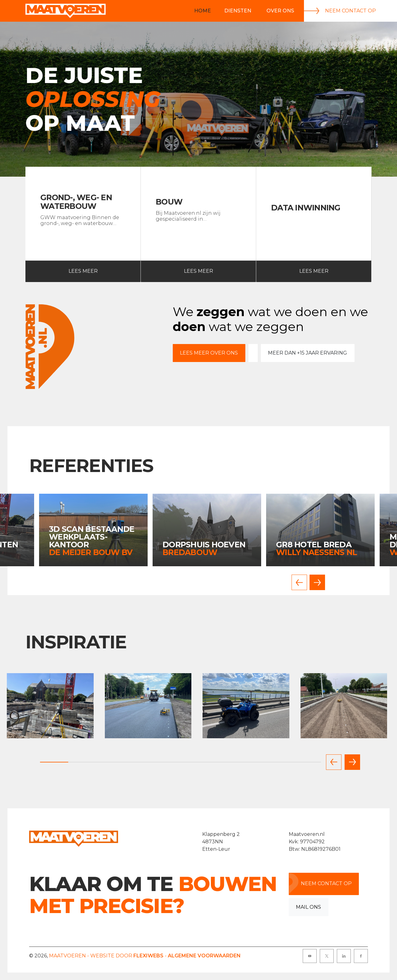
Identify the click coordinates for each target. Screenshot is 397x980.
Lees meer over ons (209, 353)
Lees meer (62, 271)
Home (203, 11)
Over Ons (280, 11)
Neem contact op (340, 11)
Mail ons (308, 907)
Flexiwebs (148, 956)
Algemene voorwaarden (204, 956)
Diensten (238, 11)
